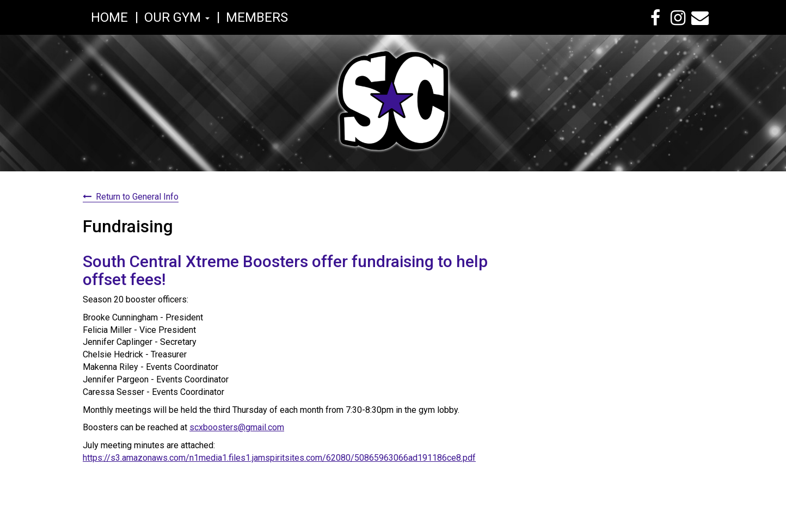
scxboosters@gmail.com (237, 427)
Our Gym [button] (177, 17)
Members (257, 17)
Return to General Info (137, 197)
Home (109, 17)
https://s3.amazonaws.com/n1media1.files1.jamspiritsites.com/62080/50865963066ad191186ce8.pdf (279, 458)
